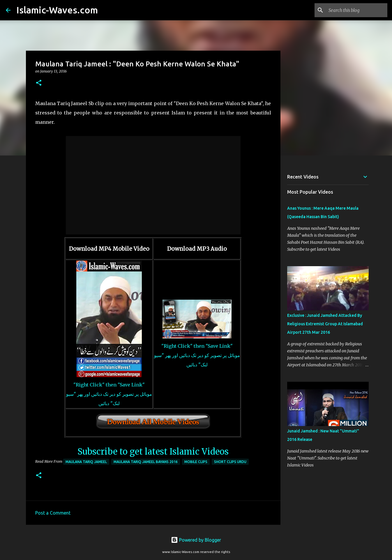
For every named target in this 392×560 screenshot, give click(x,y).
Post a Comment (53, 513)
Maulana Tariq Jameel (86, 462)
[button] (39, 83)
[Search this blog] (357, 10)
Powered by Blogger (196, 540)
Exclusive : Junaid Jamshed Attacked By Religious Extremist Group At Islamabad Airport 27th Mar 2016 (325, 324)
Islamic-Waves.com (57, 10)
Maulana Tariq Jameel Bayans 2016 (146, 462)
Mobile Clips (196, 462)
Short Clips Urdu (230, 462)
